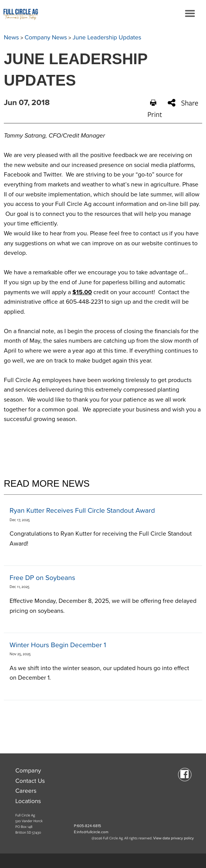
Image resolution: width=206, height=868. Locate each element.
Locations (28, 801)
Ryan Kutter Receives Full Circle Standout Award (82, 511)
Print (155, 109)
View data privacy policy (173, 838)
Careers (26, 791)
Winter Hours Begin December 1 (58, 645)
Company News (46, 37)
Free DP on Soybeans (42, 578)
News (11, 37)
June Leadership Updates (107, 37)
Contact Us (30, 781)
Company (28, 771)
